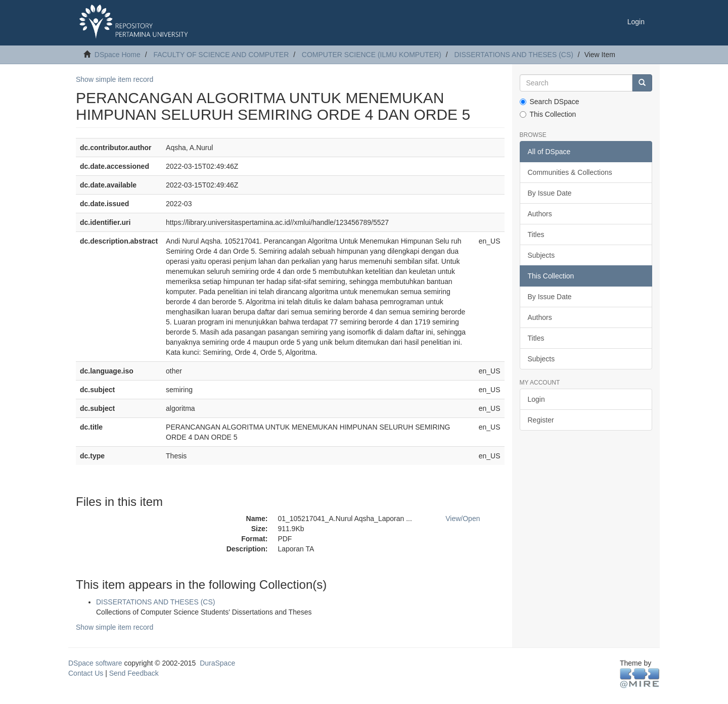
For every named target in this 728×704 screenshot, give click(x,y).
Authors (540, 214)
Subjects (541, 255)
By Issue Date (550, 193)
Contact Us (86, 673)
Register (541, 420)
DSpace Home (118, 55)
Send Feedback (134, 673)
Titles (536, 234)
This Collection (548, 114)
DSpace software (95, 663)
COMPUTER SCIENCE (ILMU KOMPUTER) (372, 55)
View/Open (463, 519)
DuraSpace (217, 663)
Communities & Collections (570, 172)
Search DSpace (550, 102)
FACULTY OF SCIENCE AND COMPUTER (221, 55)
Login (536, 399)
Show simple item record (115, 79)
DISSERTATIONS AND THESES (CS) (514, 55)
